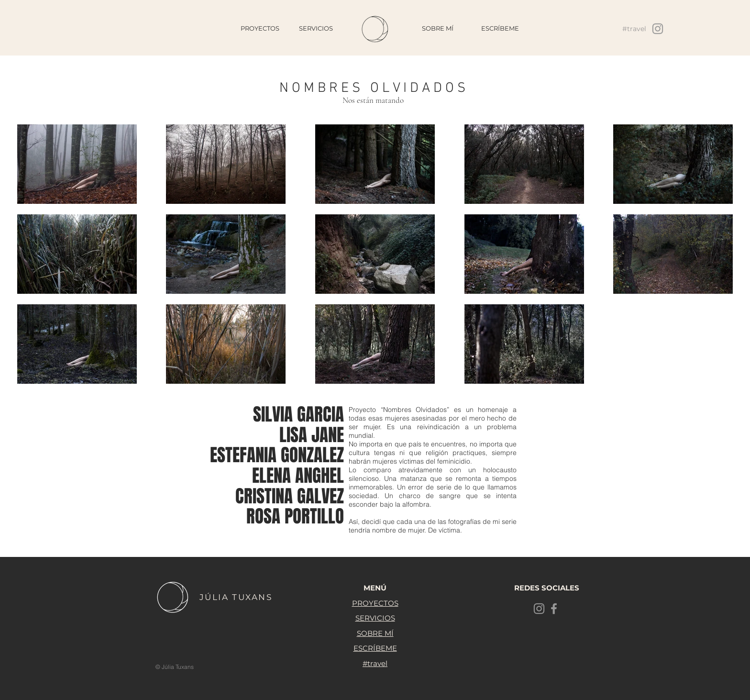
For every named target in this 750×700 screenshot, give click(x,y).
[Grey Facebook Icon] (554, 609)
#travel (375, 663)
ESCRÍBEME (375, 648)
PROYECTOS (375, 603)
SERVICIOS (375, 618)
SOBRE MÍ (375, 633)
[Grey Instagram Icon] (658, 29)
